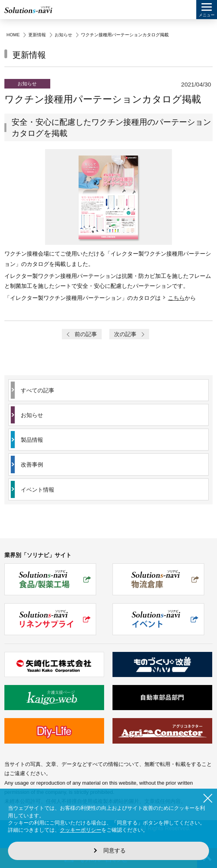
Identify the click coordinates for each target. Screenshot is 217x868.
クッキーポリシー (81, 830)
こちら (176, 298)
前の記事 (81, 334)
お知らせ (32, 415)
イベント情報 (37, 490)
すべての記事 (37, 390)
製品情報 (32, 440)
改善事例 (32, 465)
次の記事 (130, 334)
